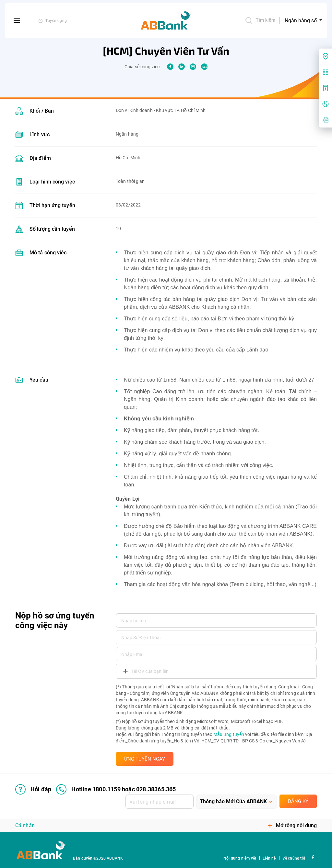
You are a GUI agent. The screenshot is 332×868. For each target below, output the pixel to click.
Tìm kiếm (260, 20)
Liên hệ (269, 858)
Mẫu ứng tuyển (229, 734)
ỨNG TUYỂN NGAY (145, 759)
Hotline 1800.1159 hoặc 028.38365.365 (116, 789)
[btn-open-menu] (17, 21)
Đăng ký (298, 801)
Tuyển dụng (56, 21)
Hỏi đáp (33, 789)
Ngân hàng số (301, 21)
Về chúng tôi (294, 858)
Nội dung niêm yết (240, 858)
